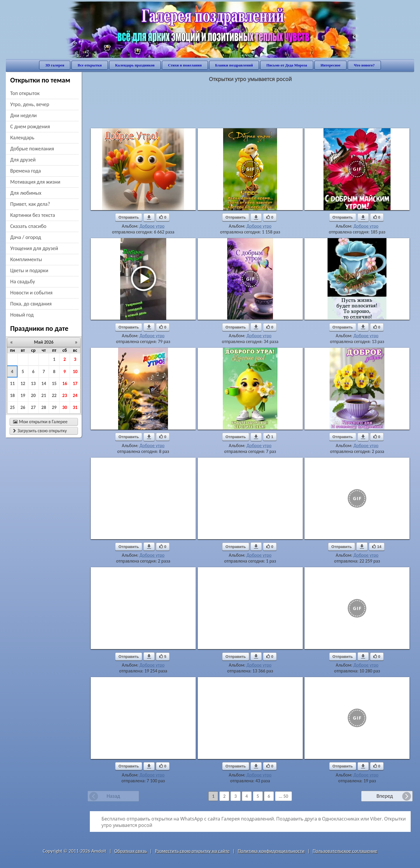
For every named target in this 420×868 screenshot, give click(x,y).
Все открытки (90, 65)
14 (44, 383)
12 (23, 383)
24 (75, 395)
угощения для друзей (34, 248)
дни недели (23, 115)
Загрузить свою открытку (40, 431)
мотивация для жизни (35, 182)
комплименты (26, 259)
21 (44, 395)
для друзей (23, 160)
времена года (26, 171)
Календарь (22, 138)
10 (75, 371)
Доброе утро (152, 226)
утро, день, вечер (30, 104)
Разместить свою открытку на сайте (192, 851)
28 (44, 407)
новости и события (31, 293)
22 (54, 395)
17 (75, 383)
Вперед (385, 796)
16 (65, 383)
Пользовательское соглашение (345, 851)
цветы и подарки (29, 270)
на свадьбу (23, 282)
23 (65, 395)
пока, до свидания (31, 304)
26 (23, 407)
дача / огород (26, 237)
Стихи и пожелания (185, 65)
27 (33, 407)
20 (33, 395)
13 (33, 383)
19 (23, 395)
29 (54, 407)
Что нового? (364, 65)
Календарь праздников (135, 65)
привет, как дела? (30, 204)
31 (75, 407)
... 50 (283, 796)
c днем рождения (30, 126)
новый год (22, 315)
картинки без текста (33, 215)
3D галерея (55, 65)
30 (65, 407)
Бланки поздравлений (234, 65)
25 (12, 407)
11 (12, 383)
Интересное (330, 65)
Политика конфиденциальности (271, 851)
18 (12, 395)
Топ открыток (25, 93)
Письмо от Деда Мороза (287, 65)
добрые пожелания (32, 149)
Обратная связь (131, 851)
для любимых (26, 193)
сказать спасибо (28, 226)
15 (54, 383)
